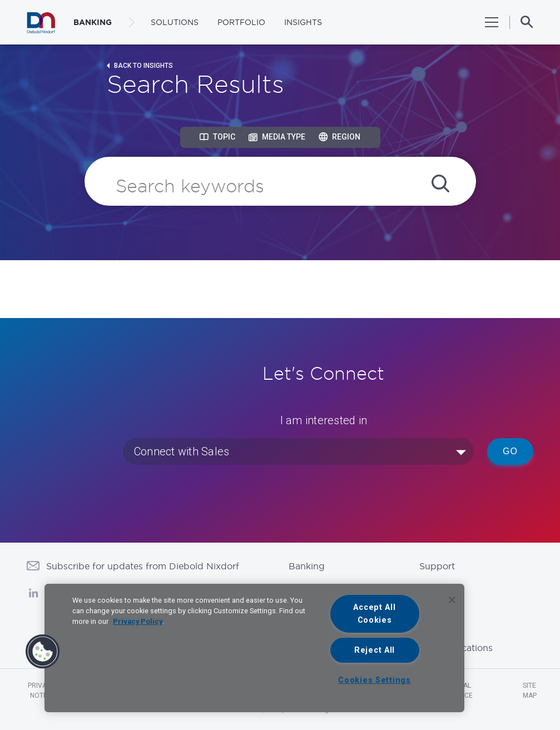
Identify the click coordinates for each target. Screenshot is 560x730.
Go (510, 451)
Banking (307, 566)
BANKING (93, 22)
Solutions (175, 22)
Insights (303, 22)
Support (437, 566)
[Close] (452, 600)
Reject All (375, 650)
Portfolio (241, 22)
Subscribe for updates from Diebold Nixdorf (143, 566)
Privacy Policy (138, 621)
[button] (43, 652)
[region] (254, 648)
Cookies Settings (375, 680)
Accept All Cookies (374, 614)
